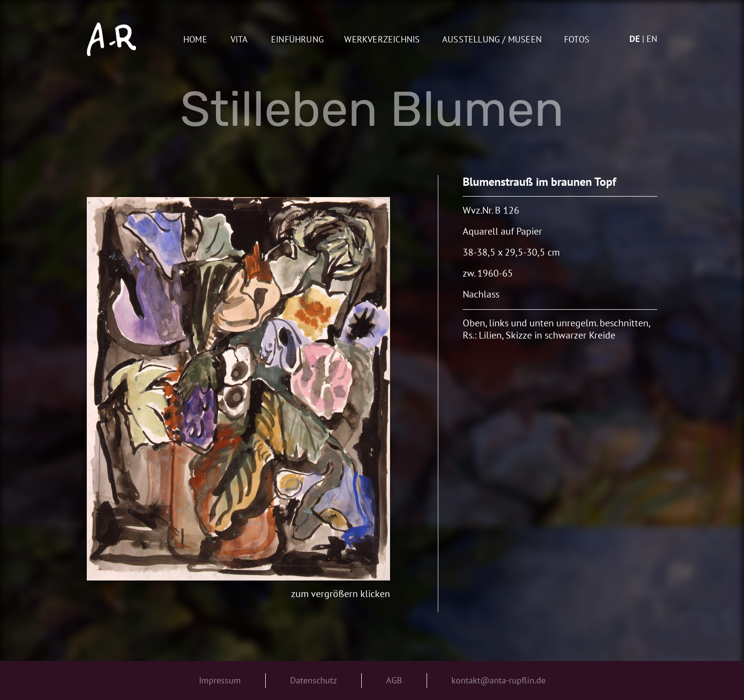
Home (195, 40)
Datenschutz (313, 680)
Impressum (220, 680)
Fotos (577, 40)
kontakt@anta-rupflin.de (499, 680)
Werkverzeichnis (382, 40)
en (652, 39)
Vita (239, 40)
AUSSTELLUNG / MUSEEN (492, 40)
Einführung (297, 40)
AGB (394, 680)
